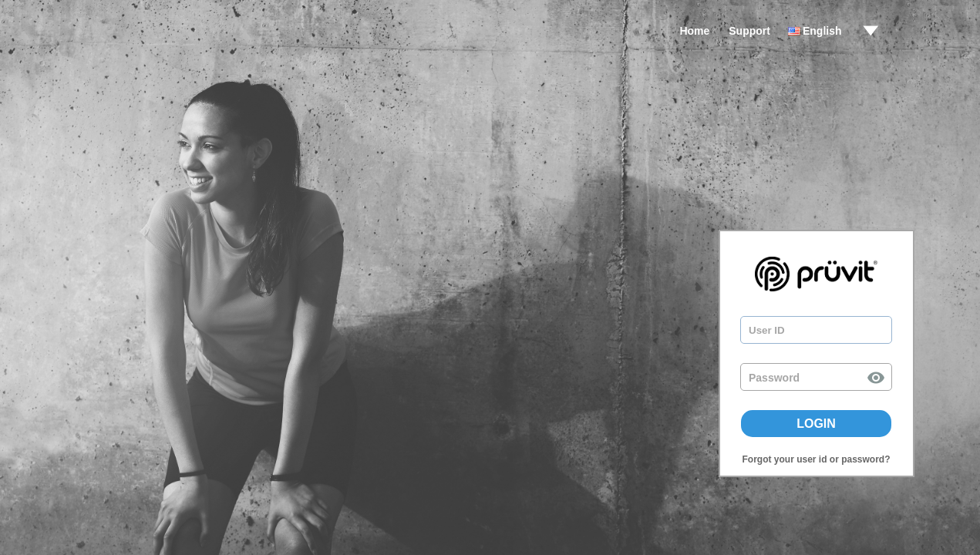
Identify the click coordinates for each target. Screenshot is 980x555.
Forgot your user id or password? (816, 459)
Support (749, 31)
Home (694, 31)
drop (871, 31)
